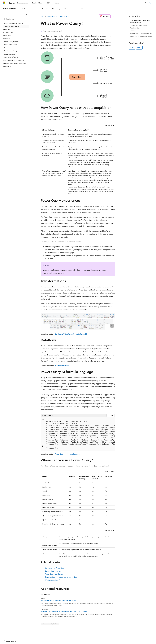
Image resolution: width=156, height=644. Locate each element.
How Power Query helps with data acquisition (140, 21)
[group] (78, 434)
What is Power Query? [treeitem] (12, 26)
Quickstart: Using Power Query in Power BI (71, 334)
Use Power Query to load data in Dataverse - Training (59, 600)
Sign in (151, 3)
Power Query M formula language (68, 454)
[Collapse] (27, 15)
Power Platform (52, 16)
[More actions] (113, 16)
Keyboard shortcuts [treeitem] (11, 45)
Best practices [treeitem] (9, 48)
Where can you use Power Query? (141, 36)
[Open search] (146, 3)
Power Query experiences (138, 25)
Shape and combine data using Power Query (62, 577)
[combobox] (15, 19)
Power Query (63, 16)
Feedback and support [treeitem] (12, 51)
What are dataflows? (62, 366)
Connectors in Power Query (55, 568)
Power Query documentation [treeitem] (14, 23)
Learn (43, 16)
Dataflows (133, 31)
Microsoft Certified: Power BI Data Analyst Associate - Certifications (64, 611)
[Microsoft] (4, 3)
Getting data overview (53, 571)
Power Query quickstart (54, 574)
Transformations (135, 28)
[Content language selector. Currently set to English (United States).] (13, 641)
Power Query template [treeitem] (12, 42)
